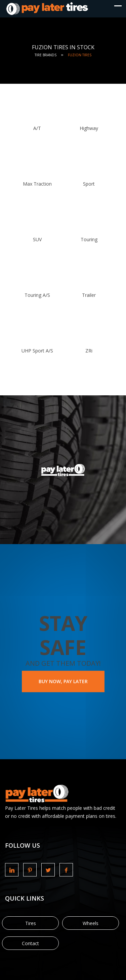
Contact (30, 943)
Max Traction (37, 184)
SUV (37, 239)
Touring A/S (37, 295)
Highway (89, 128)
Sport (89, 184)
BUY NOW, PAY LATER (63, 681)
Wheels (91, 923)
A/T (37, 128)
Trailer (89, 295)
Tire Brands (46, 55)
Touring (89, 239)
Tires (31, 923)
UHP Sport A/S (37, 351)
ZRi (89, 351)
